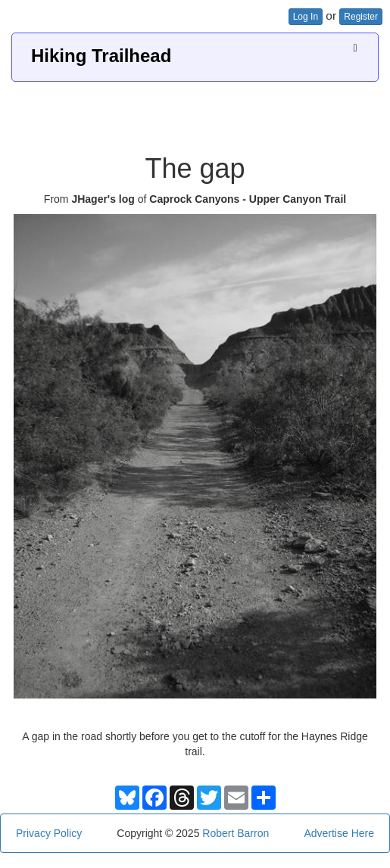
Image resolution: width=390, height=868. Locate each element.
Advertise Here (339, 833)
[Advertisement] (195, 112)
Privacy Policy (49, 833)
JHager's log (103, 199)
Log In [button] (306, 17)
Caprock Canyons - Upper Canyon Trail (248, 199)
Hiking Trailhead (101, 56)
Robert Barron (236, 833)
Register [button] (361, 17)
